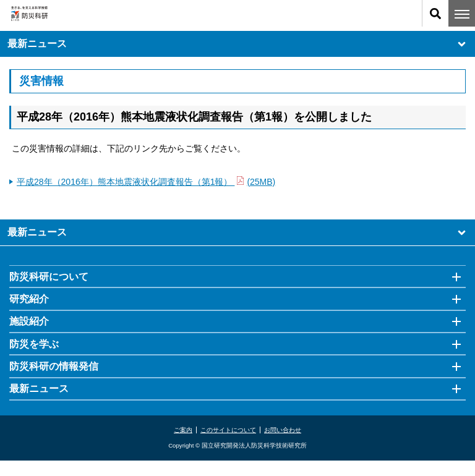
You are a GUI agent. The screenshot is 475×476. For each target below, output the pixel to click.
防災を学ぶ (34, 344)
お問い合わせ (283, 430)
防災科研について (49, 277)
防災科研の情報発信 (54, 366)
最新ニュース (237, 44)
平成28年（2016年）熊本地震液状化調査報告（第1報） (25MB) (146, 182)
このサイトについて (228, 430)
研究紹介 (29, 299)
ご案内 (183, 430)
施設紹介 (29, 321)
